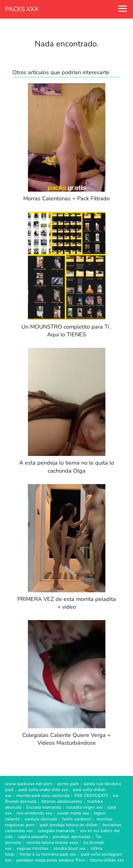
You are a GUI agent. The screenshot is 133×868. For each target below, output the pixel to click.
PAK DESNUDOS (91, 796)
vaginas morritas (32, 848)
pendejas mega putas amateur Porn (51, 860)
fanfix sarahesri (77, 819)
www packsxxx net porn (29, 784)
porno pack (68, 784)
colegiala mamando (56, 831)
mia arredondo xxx (34, 813)
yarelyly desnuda (41, 819)
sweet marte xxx (73, 813)
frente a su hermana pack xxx (48, 854)
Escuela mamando (44, 807)
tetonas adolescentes (62, 801)
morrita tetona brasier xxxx (52, 842)
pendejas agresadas (72, 837)
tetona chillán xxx (107, 860)
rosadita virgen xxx (84, 807)
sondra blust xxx (69, 848)
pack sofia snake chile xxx (43, 790)
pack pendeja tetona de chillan (69, 825)
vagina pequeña (33, 837)
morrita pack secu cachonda (43, 796)
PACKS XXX (22, 9)
